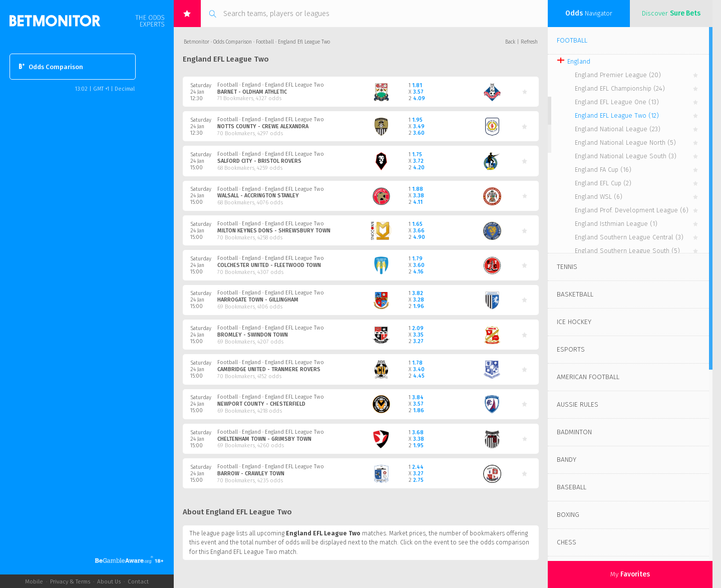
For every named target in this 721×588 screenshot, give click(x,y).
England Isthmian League (616, 224)
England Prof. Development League (632, 210)
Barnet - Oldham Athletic (252, 92)
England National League (618, 129)
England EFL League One (617, 102)
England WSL (599, 197)
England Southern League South (627, 251)
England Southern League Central (629, 237)
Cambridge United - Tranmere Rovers (269, 369)
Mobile (34, 581)
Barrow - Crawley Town (251, 474)
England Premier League (618, 75)
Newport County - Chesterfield (261, 404)
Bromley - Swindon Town (253, 335)
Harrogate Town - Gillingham (258, 300)
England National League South (626, 156)
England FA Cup (603, 170)
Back (510, 42)
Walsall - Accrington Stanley (258, 196)
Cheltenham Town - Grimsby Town (264, 439)
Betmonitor (197, 42)
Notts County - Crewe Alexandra (263, 126)
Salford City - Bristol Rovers (259, 161)
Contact (138, 581)
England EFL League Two (617, 115)
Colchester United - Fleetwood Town (269, 265)
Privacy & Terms (70, 581)
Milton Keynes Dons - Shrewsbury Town (274, 231)
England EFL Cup (603, 183)
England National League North (625, 142)
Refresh (529, 42)
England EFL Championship (620, 88)
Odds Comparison (51, 66)
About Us (109, 581)
